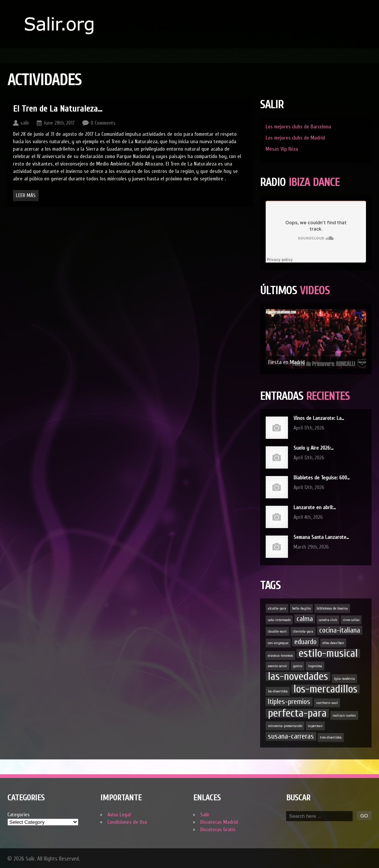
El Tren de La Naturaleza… (58, 109)
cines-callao (351, 620)
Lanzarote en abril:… (315, 507)
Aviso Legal (119, 815)
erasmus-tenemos (280, 656)
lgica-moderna (344, 679)
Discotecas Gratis (218, 830)
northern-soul (327, 703)
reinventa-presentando (285, 726)
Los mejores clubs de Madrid (295, 138)
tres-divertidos (331, 737)
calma (305, 619)
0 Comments (103, 123)
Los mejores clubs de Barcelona (298, 127)
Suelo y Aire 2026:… (314, 448)
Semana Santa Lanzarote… (321, 537)
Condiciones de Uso (127, 822)
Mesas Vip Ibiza (282, 149)
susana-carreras (291, 736)
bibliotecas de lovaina (332, 608)
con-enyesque (278, 643)
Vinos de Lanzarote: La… (319, 418)
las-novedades (298, 676)
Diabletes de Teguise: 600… (322, 478)
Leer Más (26, 195)
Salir (205, 815)
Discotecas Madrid (219, 822)
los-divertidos (278, 691)
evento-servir (278, 666)
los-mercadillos (325, 689)
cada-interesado (279, 620)
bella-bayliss (301, 608)
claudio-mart (277, 631)
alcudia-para (277, 608)
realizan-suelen (344, 716)
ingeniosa (315, 666)
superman (315, 726)
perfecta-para (297, 713)
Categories (19, 815)
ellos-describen (333, 643)
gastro (298, 666)
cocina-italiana (340, 630)
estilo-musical (328, 653)
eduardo (305, 642)
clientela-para (303, 631)
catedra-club (328, 620)
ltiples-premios (289, 702)
